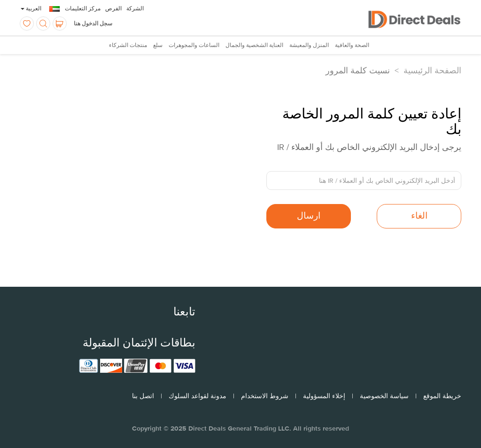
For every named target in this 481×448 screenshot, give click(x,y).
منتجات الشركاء (128, 46)
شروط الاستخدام (265, 396)
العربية (31, 8)
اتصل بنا (143, 396)
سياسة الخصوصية (384, 396)
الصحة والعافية (352, 46)
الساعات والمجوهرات (194, 46)
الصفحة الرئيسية (432, 70)
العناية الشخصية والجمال (254, 46)
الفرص (113, 8)
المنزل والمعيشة (309, 46)
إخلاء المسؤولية (324, 396)
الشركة (135, 8)
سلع (158, 46)
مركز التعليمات (83, 8)
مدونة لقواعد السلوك (198, 396)
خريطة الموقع (442, 396)
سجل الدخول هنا (93, 24)
